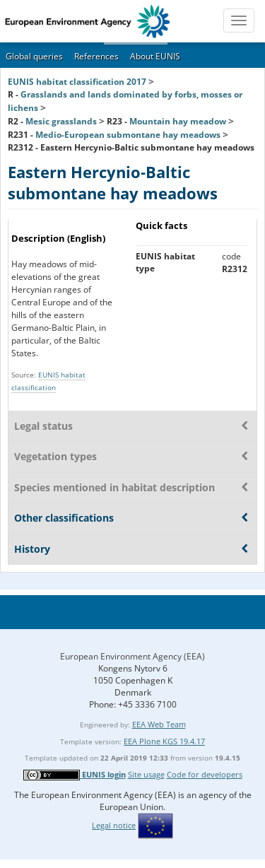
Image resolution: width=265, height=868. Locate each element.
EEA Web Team (159, 724)
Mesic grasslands (61, 121)
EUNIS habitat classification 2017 (77, 82)
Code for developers (205, 774)
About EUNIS (155, 56)
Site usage (146, 774)
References (96, 56)
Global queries (34, 56)
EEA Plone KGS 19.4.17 (164, 741)
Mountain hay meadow (178, 121)
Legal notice (114, 825)
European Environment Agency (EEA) (132, 656)
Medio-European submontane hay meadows (128, 135)
